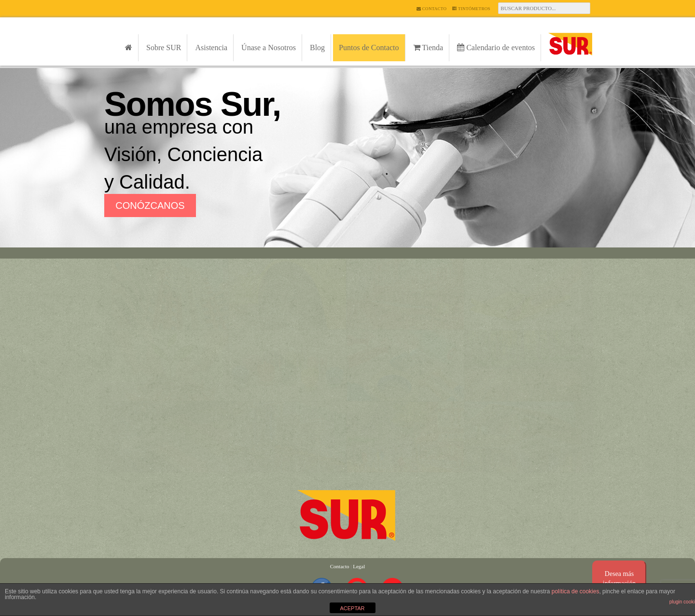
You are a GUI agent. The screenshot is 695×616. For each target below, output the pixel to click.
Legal (359, 566)
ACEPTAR (352, 608)
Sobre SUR (164, 48)
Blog (317, 48)
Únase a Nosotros (269, 48)
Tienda (428, 48)
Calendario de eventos (496, 48)
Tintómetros (471, 9)
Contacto (431, 9)
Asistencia (211, 48)
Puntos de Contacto (369, 48)
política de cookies (576, 591)
